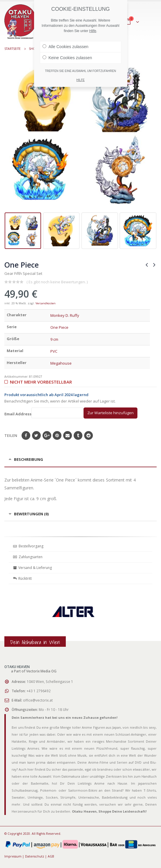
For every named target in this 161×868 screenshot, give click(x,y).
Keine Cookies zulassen (67, 58)
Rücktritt (22, 578)
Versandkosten (46, 303)
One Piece (59, 327)
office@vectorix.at (38, 700)
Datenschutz (35, 856)
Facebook (26, 435)
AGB (51, 856)
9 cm (54, 339)
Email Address (44, 413)
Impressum (13, 856)
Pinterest (57, 435)
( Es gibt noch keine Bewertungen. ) (57, 282)
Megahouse (61, 363)
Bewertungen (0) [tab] (31, 514)
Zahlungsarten (28, 557)
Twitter (36, 435)
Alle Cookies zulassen (66, 47)
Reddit (89, 435)
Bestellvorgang (28, 546)
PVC (54, 351)
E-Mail (68, 435)
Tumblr (78, 435)
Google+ (47, 435)
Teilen (11, 435)
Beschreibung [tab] (29, 459)
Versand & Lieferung (32, 568)
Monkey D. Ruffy (65, 315)
